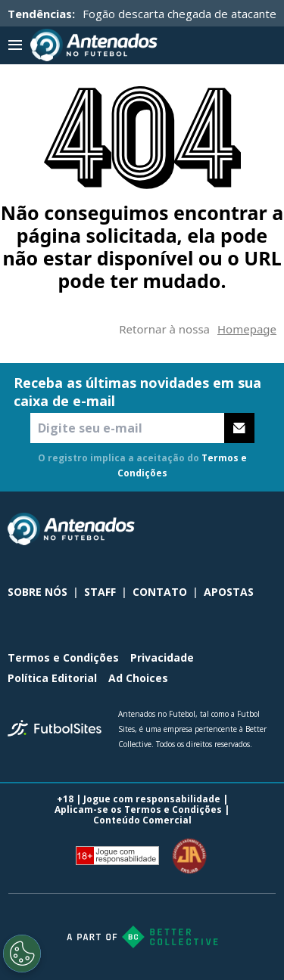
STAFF (100, 592)
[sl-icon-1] (201, 529)
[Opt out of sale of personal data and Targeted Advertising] (22, 954)
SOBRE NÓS (37, 592)
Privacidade (162, 657)
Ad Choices (138, 678)
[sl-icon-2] (234, 529)
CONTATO (160, 592)
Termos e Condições (63, 657)
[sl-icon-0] (167, 529)
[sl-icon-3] (267, 529)
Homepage (247, 329)
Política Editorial (52, 678)
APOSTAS (229, 592)
